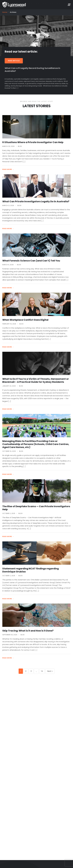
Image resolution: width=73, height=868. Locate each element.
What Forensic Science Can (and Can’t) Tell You (31, 261)
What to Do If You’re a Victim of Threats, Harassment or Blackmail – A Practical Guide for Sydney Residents (36, 380)
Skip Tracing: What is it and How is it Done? (28, 631)
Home (5, 12)
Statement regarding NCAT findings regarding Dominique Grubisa (31, 570)
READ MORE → (8, 169)
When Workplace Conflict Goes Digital (25, 320)
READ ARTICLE (14, 61)
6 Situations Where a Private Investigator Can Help (33, 142)
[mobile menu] (69, 5)
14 (42, 671)
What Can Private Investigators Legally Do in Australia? (36, 201)
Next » (50, 671)
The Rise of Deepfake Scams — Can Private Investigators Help (36, 508)
